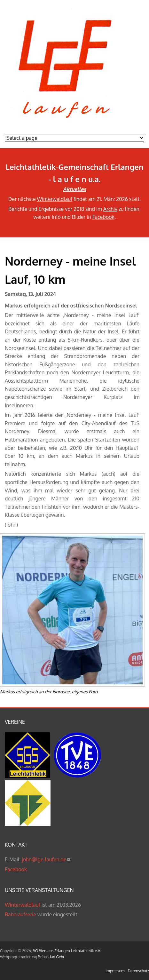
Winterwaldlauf (55, 199)
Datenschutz (138, 971)
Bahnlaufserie (20, 914)
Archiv (110, 209)
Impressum (115, 971)
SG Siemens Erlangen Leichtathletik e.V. (67, 951)
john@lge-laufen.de (46, 859)
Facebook (103, 217)
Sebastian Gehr (51, 957)
